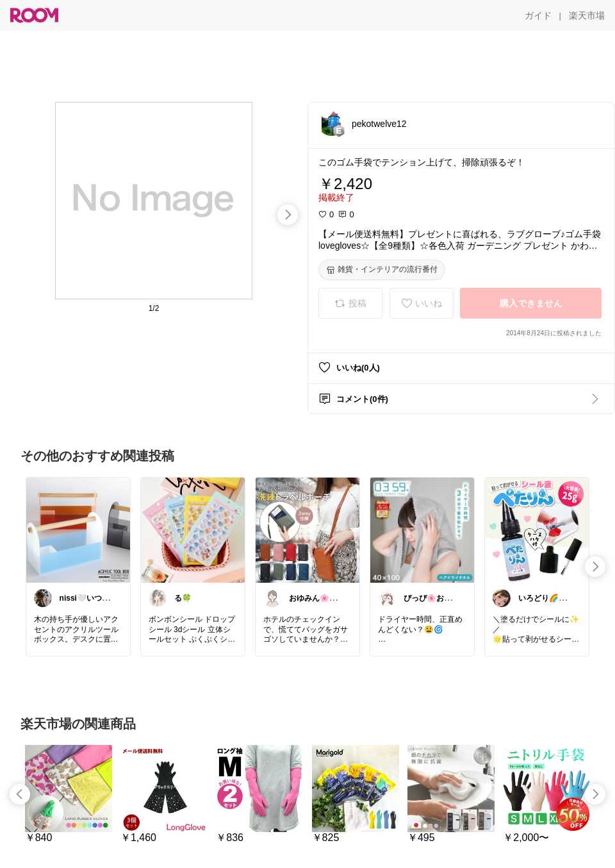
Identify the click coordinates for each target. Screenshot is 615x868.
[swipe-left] (20, 794)
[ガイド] (538, 15)
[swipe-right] (288, 215)
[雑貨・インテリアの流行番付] (382, 270)
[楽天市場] (587, 15)
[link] (78, 530)
